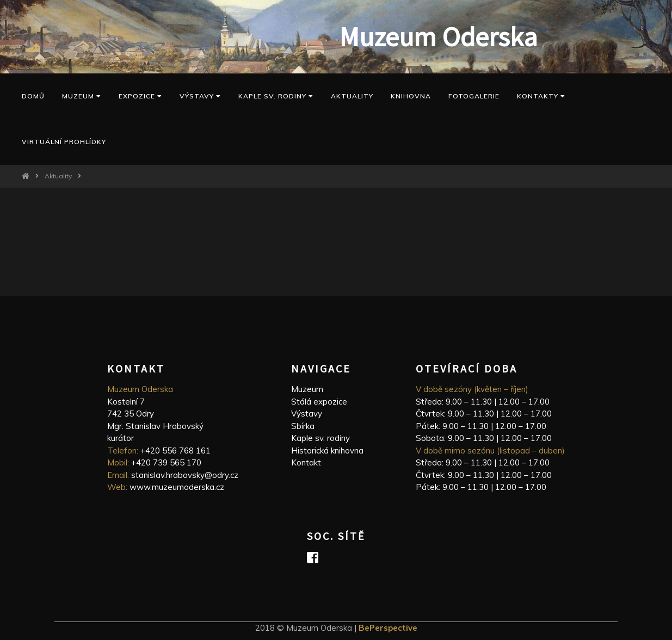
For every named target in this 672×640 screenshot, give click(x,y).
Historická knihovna (327, 451)
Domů (33, 96)
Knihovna (411, 96)
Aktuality (352, 96)
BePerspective (388, 628)
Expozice (140, 96)
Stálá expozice (319, 402)
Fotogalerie (474, 96)
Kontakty (541, 96)
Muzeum (82, 96)
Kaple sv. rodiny (320, 438)
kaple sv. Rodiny (276, 96)
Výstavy (200, 96)
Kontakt (306, 462)
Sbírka (303, 426)
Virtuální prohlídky (64, 142)
